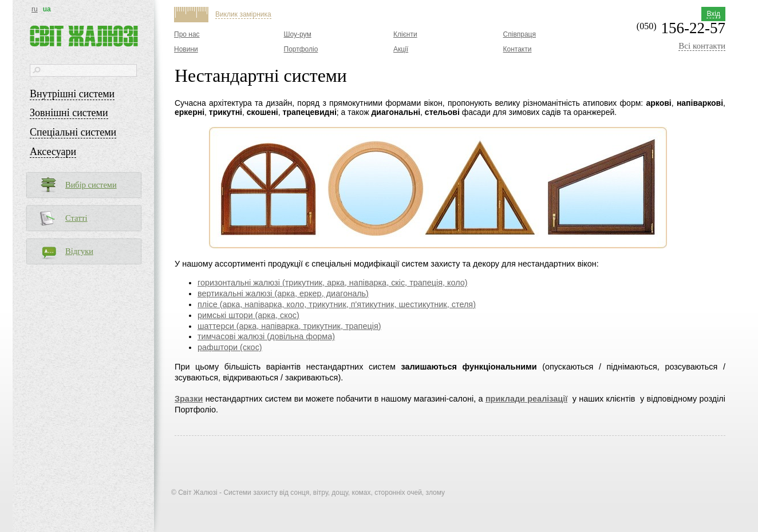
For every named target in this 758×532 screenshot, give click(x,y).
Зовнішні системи (69, 113)
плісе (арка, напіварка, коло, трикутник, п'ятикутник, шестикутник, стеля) (337, 304)
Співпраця (520, 34)
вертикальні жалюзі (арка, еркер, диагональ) (283, 293)
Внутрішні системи (72, 94)
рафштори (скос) (230, 347)
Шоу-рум (298, 34)
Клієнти (405, 34)
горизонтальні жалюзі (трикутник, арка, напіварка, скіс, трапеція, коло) (333, 283)
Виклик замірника (243, 14)
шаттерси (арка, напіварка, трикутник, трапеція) (289, 326)
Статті (76, 218)
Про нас (187, 34)
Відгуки (79, 251)
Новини (186, 49)
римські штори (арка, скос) (248, 315)
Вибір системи (91, 185)
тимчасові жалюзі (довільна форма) (266, 336)
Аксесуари (53, 152)
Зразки (189, 399)
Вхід (713, 14)
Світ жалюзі (84, 36)
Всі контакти (702, 46)
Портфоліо (301, 49)
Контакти (518, 49)
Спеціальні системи (73, 132)
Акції (401, 49)
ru (35, 9)
